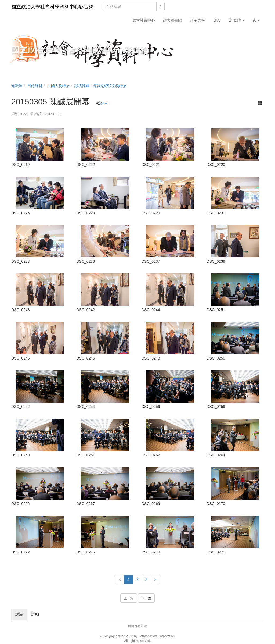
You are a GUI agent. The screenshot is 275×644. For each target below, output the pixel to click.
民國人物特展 (59, 86)
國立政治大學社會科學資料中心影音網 (52, 7)
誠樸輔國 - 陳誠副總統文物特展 (100, 86)
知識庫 (17, 86)
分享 (104, 103)
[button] (256, 20)
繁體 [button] (237, 20)
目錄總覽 (35, 86)
